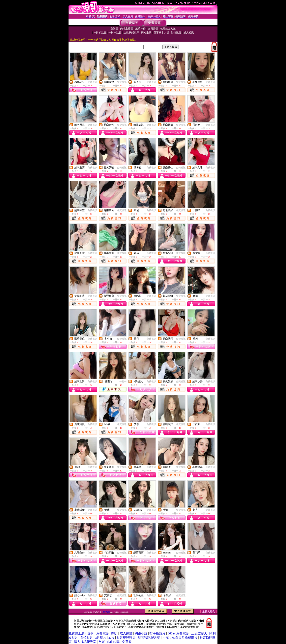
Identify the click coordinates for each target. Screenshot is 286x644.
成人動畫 (126, 633)
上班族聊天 (199, 633)
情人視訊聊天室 (85, 642)
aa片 (111, 638)
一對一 (123, 382)
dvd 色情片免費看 (119, 642)
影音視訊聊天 (126, 638)
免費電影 (102, 633)
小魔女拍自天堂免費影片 (180, 638)
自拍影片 (87, 638)
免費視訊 (92, 82)
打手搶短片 (157, 633)
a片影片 (101, 638)
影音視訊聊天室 (149, 638)
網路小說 (141, 633)
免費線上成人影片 (81, 633)
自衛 (101, 642)
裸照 (114, 633)
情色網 (107, 612)
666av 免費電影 (178, 633)
